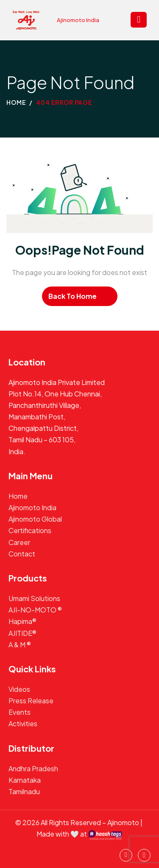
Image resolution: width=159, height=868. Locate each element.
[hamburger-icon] (139, 20)
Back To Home (73, 296)
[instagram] (126, 855)
